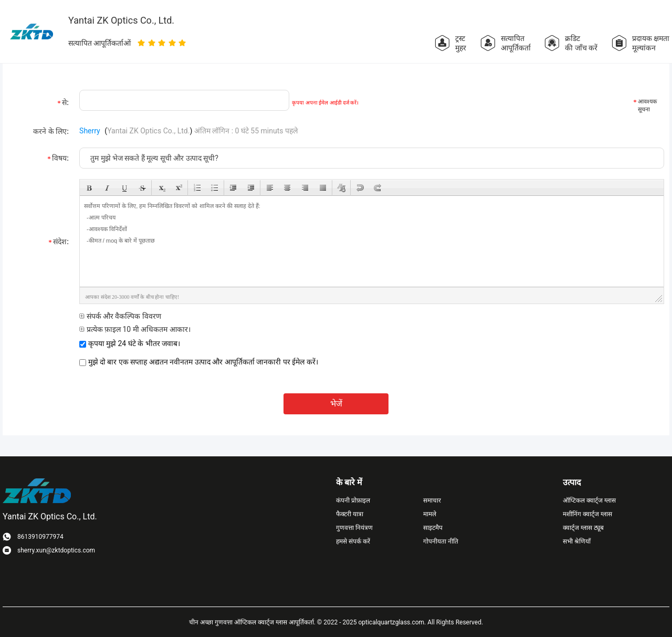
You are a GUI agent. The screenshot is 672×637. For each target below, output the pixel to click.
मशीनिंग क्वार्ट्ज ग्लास (587, 514)
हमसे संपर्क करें (353, 541)
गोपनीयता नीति (441, 541)
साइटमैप (433, 528)
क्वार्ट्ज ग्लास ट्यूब (583, 528)
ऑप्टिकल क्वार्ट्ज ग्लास (589, 500)
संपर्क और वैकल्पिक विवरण (120, 316)
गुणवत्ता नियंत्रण (354, 528)
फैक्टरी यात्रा (350, 514)
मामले (430, 514)
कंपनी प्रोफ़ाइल (353, 500)
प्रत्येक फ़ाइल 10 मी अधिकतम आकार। (135, 329)
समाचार (432, 500)
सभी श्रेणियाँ (577, 541)
